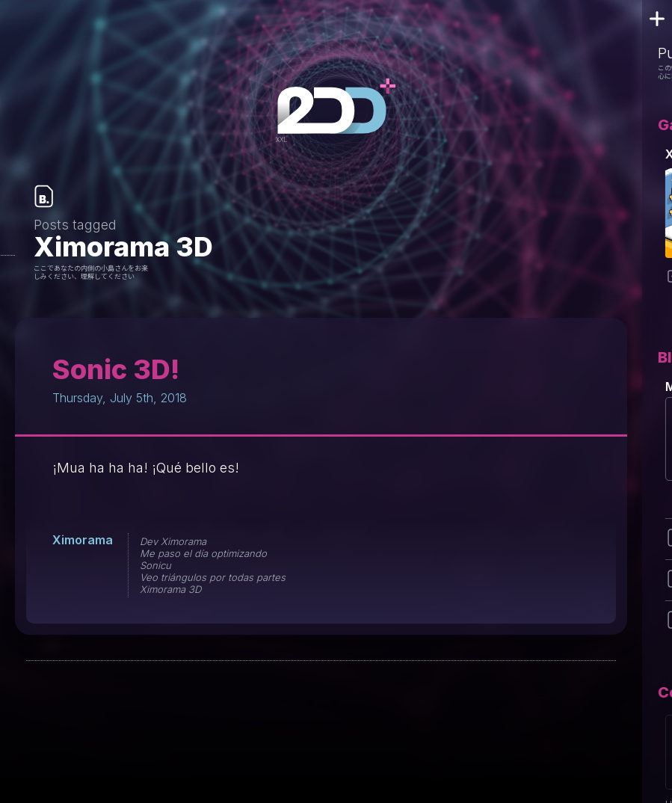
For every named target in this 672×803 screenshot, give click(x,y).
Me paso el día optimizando (203, 553)
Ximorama (83, 540)
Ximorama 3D (170, 589)
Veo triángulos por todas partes (213, 577)
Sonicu (155, 565)
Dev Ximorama (173, 541)
